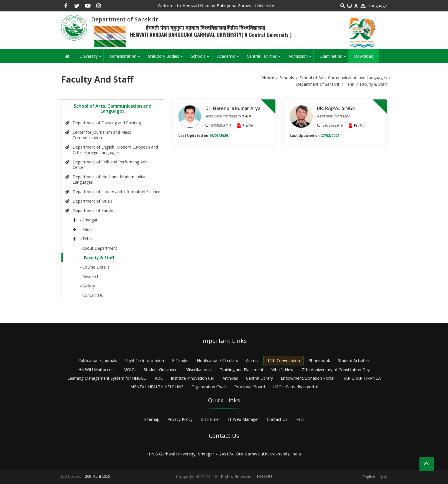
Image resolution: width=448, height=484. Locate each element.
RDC (159, 378)
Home (268, 78)
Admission (301, 58)
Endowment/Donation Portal (308, 378)
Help (300, 419)
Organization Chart (209, 387)
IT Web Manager (243, 419)
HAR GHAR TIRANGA (362, 378)
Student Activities (354, 360)
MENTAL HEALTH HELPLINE (157, 387)
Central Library (259, 378)
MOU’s (130, 370)
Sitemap (152, 419)
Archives (230, 378)
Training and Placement (242, 370)
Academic (229, 58)
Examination (334, 58)
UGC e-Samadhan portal (295, 387)
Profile (248, 126)
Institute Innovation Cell (193, 378)
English (369, 477)
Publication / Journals (98, 360)
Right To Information (145, 360)
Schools (201, 58)
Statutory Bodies (166, 58)
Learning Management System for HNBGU (107, 378)
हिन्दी (383, 477)
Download (364, 56)
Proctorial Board (250, 387)
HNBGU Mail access (97, 370)
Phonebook (319, 360)
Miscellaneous (199, 370)
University (92, 58)
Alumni (252, 360)
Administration (126, 58)
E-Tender (180, 360)
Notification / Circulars (217, 360)
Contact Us (277, 419)
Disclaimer (210, 419)
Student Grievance (161, 370)
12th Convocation (284, 360)
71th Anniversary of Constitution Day (336, 370)
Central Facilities (265, 58)
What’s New (282, 370)
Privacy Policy (180, 419)
